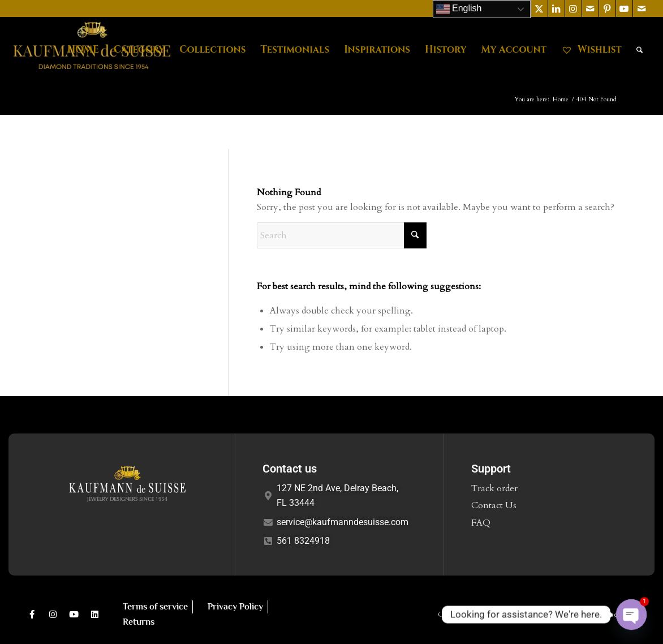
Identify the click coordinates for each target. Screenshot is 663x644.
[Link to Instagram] (573, 8)
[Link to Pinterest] (607, 8)
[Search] (640, 50)
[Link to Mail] (590, 8)
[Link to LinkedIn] (556, 8)
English (459, 9)
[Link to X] (539, 8)
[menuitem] (83, 50)
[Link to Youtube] (624, 8)
